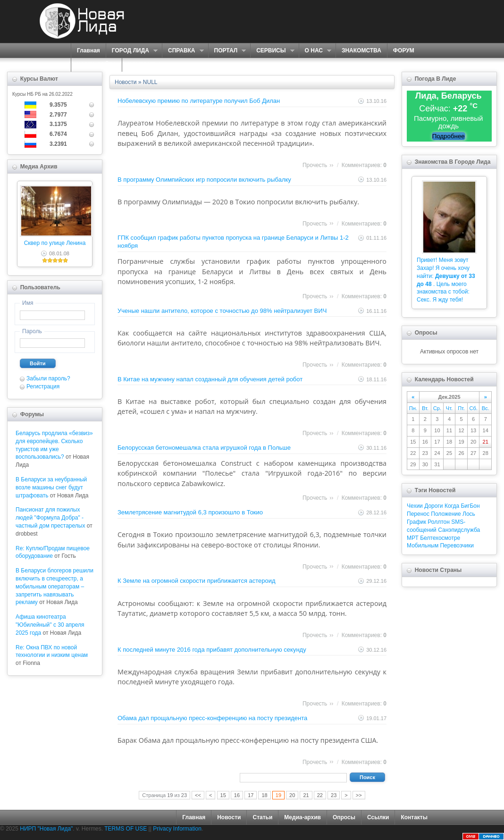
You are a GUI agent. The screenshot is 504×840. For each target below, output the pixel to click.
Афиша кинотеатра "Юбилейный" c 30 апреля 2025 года (50, 625)
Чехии (415, 506)
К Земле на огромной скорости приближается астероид (197, 581)
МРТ (413, 538)
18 (264, 795)
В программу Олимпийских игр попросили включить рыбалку (204, 180)
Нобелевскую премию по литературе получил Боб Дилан (199, 101)
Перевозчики (457, 546)
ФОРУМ (404, 50)
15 (223, 795)
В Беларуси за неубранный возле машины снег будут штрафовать (51, 487)
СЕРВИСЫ (272, 51)
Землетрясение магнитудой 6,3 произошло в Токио (190, 512)
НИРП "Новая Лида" (46, 829)
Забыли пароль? (48, 378)
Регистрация (43, 386)
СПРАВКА (183, 51)
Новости (229, 817)
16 (237, 795)
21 (306, 795)
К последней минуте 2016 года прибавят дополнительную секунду (212, 650)
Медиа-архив (302, 817)
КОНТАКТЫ (144, 65)
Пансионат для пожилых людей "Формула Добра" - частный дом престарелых (50, 518)
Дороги (433, 506)
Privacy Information (177, 829)
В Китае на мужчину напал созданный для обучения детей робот (210, 379)
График (416, 522)
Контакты (414, 817)
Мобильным (423, 546)
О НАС (315, 51)
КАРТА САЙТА (97, 65)
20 (292, 795)
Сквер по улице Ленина (55, 243)
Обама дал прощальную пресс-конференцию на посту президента (212, 718)
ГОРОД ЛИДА (132, 51)
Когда (452, 506)
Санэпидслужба (459, 530)
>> (359, 795)
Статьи (262, 817)
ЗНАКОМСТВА (361, 50)
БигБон (470, 506)
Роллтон (439, 522)
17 (251, 795)
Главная (88, 50)
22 (320, 795)
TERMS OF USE (126, 829)
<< (198, 795)
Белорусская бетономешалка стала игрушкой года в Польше (204, 448)
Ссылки (378, 817)
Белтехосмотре (440, 538)
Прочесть (315, 165)
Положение (446, 514)
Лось (469, 514)
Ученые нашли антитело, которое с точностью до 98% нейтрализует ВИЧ (222, 311)
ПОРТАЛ (227, 51)
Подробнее (449, 136)
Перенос (418, 514)
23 (334, 795)
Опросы (344, 817)
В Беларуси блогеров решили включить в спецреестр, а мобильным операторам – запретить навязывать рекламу (55, 586)
